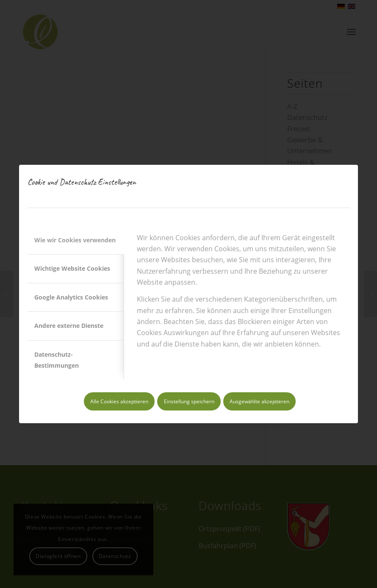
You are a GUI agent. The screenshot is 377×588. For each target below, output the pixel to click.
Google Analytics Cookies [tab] (71, 297)
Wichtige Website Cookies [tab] (72, 268)
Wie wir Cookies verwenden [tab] (75, 240)
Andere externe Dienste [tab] (69, 326)
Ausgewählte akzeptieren (259, 401)
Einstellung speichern (189, 401)
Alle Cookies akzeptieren (119, 401)
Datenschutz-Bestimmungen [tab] (57, 360)
